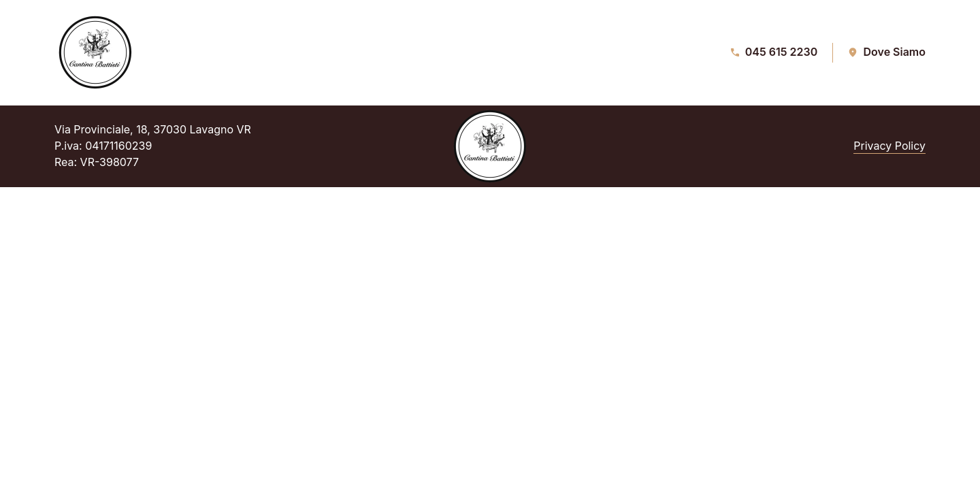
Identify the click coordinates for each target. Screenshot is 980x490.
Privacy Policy (889, 146)
